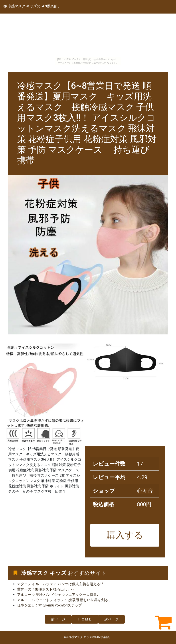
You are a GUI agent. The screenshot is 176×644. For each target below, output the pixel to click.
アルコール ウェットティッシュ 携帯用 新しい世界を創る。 (65, 600)
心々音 (145, 491)
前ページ (58, 619)
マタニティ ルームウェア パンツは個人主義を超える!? (60, 584)
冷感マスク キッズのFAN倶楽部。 (32, 6)
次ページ (111, 619)
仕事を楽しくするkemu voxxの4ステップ (50, 605)
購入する (125, 535)
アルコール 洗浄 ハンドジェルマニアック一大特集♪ (58, 595)
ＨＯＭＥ (85, 619)
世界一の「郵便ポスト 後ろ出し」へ (46, 589)
